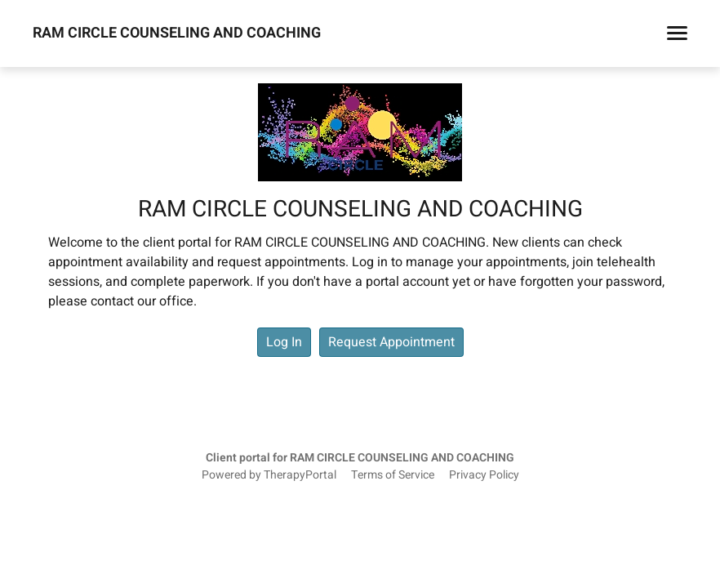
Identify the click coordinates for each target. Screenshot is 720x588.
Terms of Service (393, 475)
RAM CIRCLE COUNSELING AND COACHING (177, 33)
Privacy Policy (484, 475)
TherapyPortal (300, 475)
